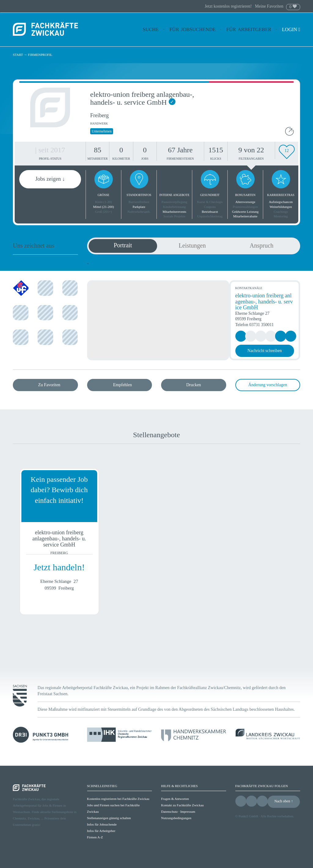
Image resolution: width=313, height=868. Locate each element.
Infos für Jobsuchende (102, 824)
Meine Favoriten (269, 6)
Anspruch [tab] (262, 245)
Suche (151, 29)
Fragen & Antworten (175, 799)
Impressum (188, 812)
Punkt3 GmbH (249, 816)
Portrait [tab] (123, 245)
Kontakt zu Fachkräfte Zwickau (182, 805)
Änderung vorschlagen (268, 385)
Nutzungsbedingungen (176, 818)
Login (291, 29)
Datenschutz (169, 812)
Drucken (193, 385)
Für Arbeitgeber (249, 29)
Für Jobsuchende (192, 29)
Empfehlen (122, 385)
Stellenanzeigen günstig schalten (109, 818)
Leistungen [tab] (192, 245)
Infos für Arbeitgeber (101, 831)
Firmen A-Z (95, 837)
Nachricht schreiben (265, 351)
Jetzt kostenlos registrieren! (229, 6)
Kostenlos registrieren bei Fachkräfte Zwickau (118, 799)
